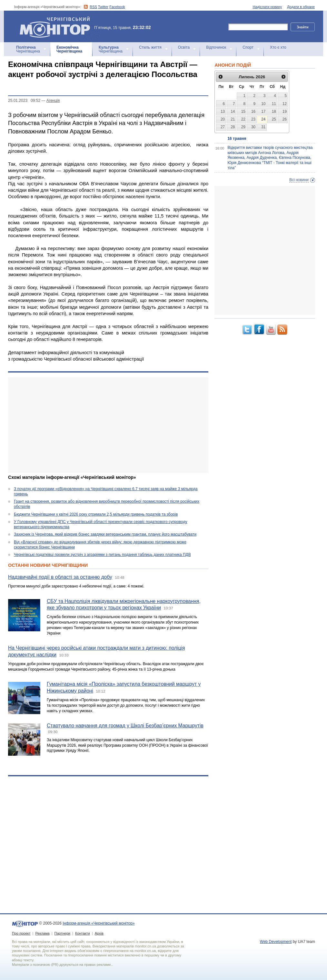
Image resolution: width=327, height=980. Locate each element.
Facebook (117, 7)
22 (243, 119)
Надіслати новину (268, 7)
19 (285, 112)
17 (263, 112)
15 (243, 112)
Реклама (42, 933)
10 (263, 104)
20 (223, 119)
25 (274, 119)
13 (223, 112)
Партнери (62, 933)
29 (243, 127)
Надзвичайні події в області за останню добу (60, 577)
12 (285, 104)
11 (274, 104)
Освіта (184, 47)
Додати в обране (301, 7)
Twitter (103, 7)
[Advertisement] (104, 425)
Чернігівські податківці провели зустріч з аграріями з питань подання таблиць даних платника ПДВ (102, 555)
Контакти (83, 933)
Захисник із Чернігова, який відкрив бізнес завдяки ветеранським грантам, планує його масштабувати (105, 534)
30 (253, 127)
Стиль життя (150, 47)
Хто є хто (278, 47)
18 (274, 112)
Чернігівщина (28, 49)
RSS (93, 7)
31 (263, 127)
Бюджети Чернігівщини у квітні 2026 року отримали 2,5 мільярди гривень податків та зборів (96, 514)
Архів (99, 933)
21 (233, 119)
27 (223, 127)
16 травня (237, 139)
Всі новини (299, 180)
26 (285, 119)
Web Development (276, 942)
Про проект (21, 933)
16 (253, 112)
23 (253, 119)
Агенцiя (53, 101)
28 (233, 127)
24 (263, 119)
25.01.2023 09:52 (24, 101)
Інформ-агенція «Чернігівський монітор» (57, 26)
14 (233, 112)
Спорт (248, 47)
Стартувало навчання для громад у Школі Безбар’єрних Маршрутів (125, 726)
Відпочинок (216, 47)
